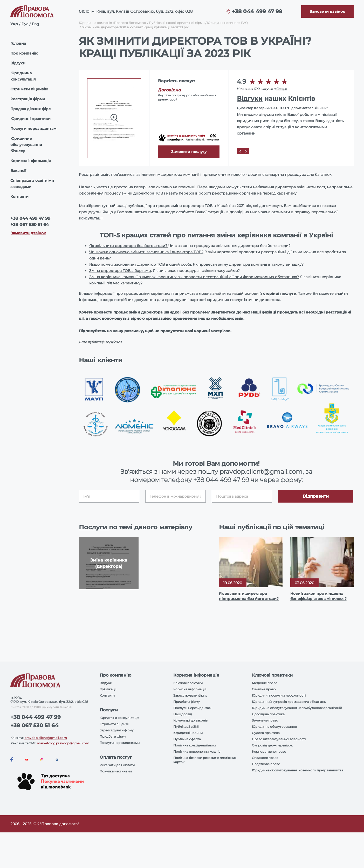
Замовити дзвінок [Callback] (28, 233)
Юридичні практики (30, 119)
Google (282, 89)
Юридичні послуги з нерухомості (279, 695)
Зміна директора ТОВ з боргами (120, 271)
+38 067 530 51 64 (30, 225)
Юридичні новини (188, 733)
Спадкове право (265, 758)
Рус (25, 24)
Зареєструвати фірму (117, 730)
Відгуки (18, 63)
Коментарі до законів (190, 720)
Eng (36, 24)
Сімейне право (264, 689)
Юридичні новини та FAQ (227, 23)
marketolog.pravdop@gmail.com (63, 743)
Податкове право (266, 764)
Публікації (108, 689)
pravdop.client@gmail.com (46, 738)
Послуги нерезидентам (33, 129)
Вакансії (18, 171)
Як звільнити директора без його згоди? (129, 246)
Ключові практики (188, 683)
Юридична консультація (23, 76)
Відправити (316, 496)
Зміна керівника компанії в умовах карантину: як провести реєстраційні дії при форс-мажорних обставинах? (194, 277)
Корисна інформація (31, 161)
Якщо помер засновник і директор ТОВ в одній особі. (140, 264)
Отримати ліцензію (29, 89)
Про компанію (24, 53)
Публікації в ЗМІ (186, 727)
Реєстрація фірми (28, 99)
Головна (18, 43)
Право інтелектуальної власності (279, 739)
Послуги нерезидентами (120, 743)
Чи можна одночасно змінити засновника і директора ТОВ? (146, 252)
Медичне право (265, 683)
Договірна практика (268, 714)
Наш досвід (183, 714)
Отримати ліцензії (114, 724)
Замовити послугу (189, 152)
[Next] (246, 151)
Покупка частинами (116, 771)
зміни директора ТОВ (142, 193)
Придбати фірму (113, 736)
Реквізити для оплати (117, 765)
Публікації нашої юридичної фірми (177, 23)
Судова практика (266, 733)
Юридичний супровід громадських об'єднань (289, 702)
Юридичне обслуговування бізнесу (26, 145)
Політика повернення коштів (197, 752)
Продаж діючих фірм (31, 109)
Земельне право (265, 720)
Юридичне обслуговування (274, 727)
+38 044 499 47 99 (257, 11)
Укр (14, 24)
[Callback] (327, 11)
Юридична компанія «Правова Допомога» (113, 23)
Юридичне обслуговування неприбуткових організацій (297, 708)
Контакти (19, 197)
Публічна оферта (187, 739)
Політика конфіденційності (195, 745)
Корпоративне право (269, 752)
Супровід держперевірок (272, 745)
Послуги (94, 527)
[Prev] (240, 151)
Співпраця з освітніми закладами (32, 184)
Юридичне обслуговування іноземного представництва (298, 770)
